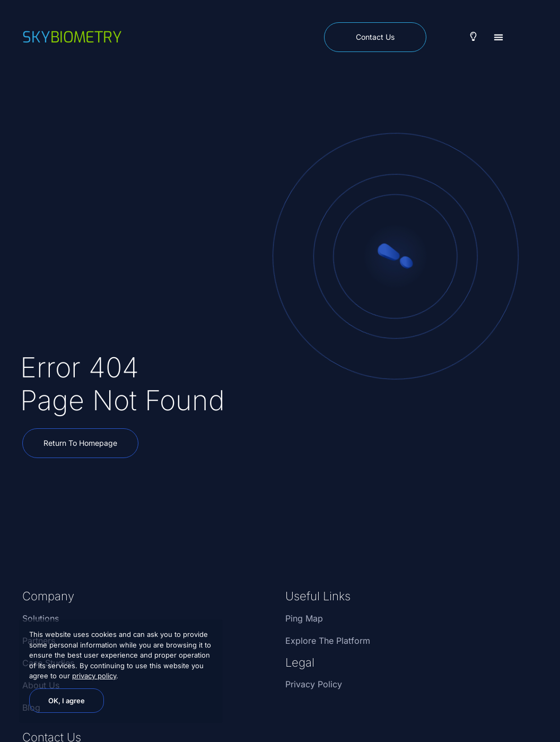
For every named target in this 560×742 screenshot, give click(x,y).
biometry (72, 37)
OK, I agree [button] (67, 701)
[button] (498, 37)
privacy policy (94, 676)
